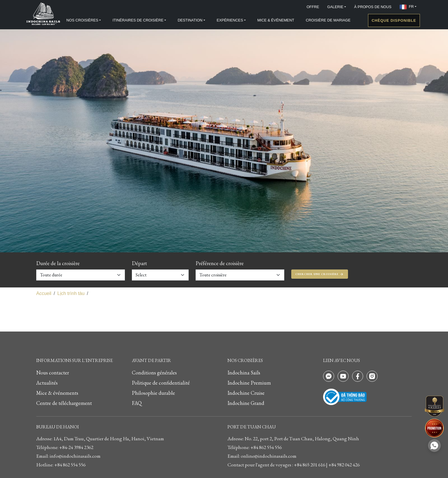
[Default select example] (81, 275)
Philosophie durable (153, 393)
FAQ (137, 403)
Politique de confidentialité (161, 383)
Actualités (47, 383)
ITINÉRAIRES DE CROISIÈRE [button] (138, 20)
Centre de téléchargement (64, 403)
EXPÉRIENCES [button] (230, 20)
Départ (139, 263)
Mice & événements (57, 393)
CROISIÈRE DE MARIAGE (328, 20)
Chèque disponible (394, 20)
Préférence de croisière (220, 263)
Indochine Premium (249, 383)
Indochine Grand (246, 403)
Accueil (44, 293)
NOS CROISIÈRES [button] (82, 20)
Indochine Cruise (246, 393)
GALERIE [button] (335, 7)
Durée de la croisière (58, 263)
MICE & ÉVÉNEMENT (276, 20)
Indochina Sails (244, 373)
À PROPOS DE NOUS (373, 7)
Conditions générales (154, 373)
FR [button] (407, 7)
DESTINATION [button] (190, 20)
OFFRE (313, 7)
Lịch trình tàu (71, 293)
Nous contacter (53, 373)
